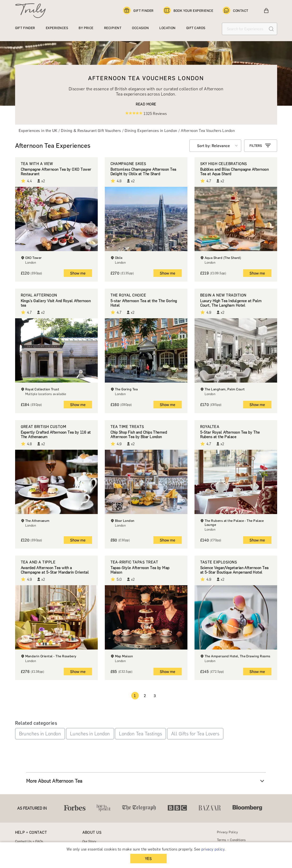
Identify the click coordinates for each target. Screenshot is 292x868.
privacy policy (213, 849)
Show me (78, 273)
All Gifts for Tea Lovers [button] (195, 734)
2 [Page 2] (145, 696)
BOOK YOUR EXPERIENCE (188, 11)
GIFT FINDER (138, 11)
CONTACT (235, 11)
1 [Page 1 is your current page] (135, 696)
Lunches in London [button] (90, 734)
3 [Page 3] (155, 696)
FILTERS (261, 146)
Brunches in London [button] (40, 734)
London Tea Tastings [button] (140, 734)
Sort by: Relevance (214, 146)
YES (148, 859)
